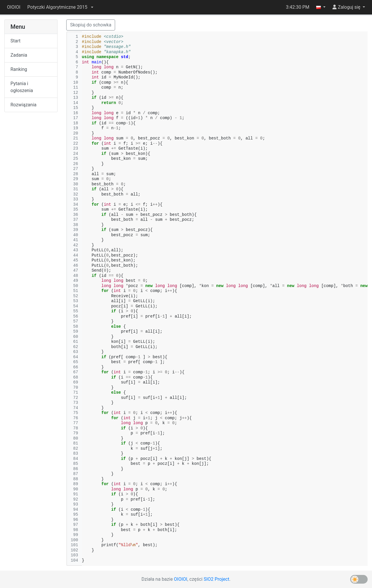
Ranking (19, 69)
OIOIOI (14, 7)
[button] (60, 7)
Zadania (19, 55)
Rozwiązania (23, 105)
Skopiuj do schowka (91, 25)
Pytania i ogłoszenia (22, 87)
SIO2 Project (217, 579)
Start (15, 41)
